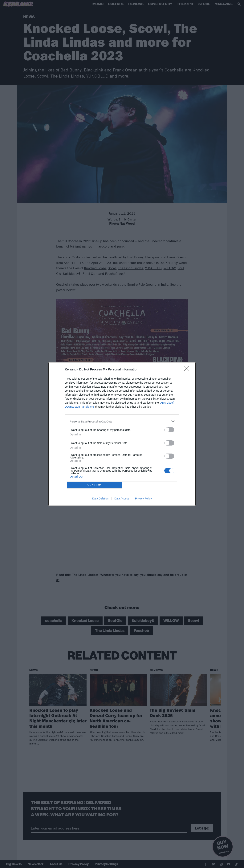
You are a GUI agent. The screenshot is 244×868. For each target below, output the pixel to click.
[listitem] (122, 421)
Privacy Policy (143, 499)
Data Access (122, 499)
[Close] (188, 370)
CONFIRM (94, 485)
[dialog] (122, 434)
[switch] (169, 430)
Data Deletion (100, 499)
